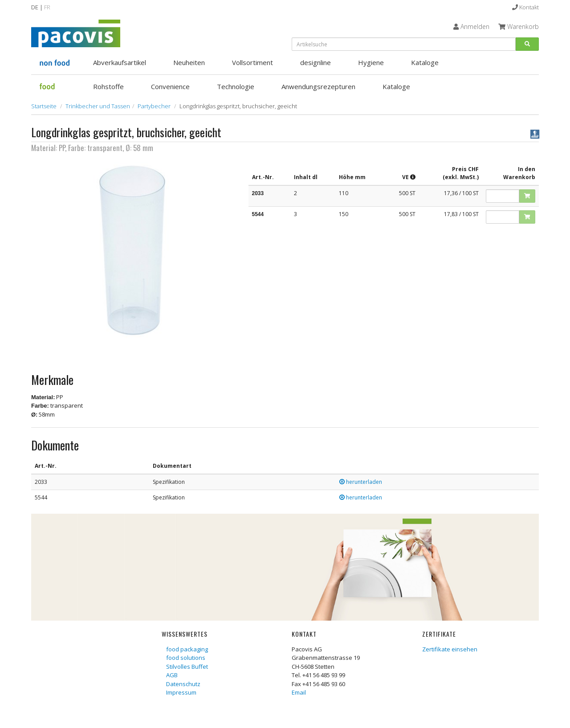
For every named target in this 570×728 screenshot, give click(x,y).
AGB (172, 675)
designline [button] (316, 62)
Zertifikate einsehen (450, 649)
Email (299, 692)
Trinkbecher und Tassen (98, 106)
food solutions (186, 658)
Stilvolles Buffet (187, 667)
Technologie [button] (236, 86)
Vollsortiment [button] (252, 62)
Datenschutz (183, 684)
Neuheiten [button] (189, 62)
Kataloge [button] (425, 62)
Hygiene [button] (371, 62)
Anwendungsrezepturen (318, 86)
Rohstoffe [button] (108, 86)
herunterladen (361, 482)
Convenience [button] (170, 86)
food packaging (187, 649)
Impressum (181, 692)
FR (47, 7)
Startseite (44, 106)
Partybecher (154, 106)
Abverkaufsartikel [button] (120, 62)
